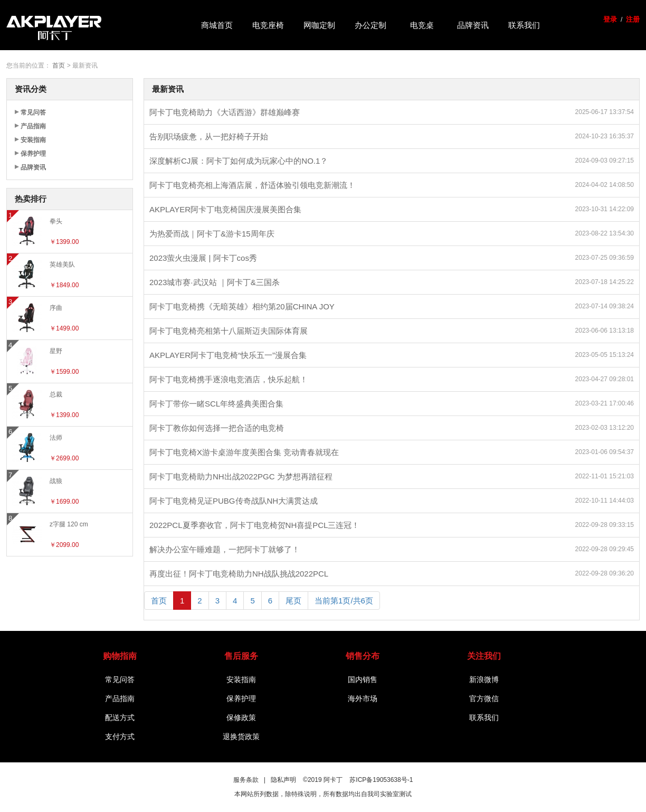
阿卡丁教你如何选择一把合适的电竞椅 (217, 428)
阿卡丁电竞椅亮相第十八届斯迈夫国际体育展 (229, 331)
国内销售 (363, 679)
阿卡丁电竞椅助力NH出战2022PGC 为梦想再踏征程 (241, 476)
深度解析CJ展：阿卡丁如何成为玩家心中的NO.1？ (239, 161)
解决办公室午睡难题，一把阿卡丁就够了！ (225, 549)
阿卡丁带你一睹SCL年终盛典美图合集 (216, 404)
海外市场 (363, 698)
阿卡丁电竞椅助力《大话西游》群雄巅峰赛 (225, 112)
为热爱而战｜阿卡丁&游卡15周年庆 (212, 234)
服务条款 (246, 780)
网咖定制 (319, 25)
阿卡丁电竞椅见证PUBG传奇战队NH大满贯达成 (234, 501)
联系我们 (524, 25)
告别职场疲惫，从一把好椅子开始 (209, 136)
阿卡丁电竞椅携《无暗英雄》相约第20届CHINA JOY (242, 306)
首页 (59, 65)
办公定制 (370, 25)
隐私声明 (283, 780)
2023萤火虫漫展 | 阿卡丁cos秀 (203, 258)
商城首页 (217, 25)
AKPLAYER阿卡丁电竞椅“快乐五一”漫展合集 (228, 355)
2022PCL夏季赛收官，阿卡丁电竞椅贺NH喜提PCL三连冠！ (254, 525)
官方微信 (484, 698)
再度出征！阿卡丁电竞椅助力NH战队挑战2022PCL (239, 574)
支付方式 (120, 737)
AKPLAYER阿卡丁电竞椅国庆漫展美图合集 (225, 209)
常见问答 (33, 112)
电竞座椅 (268, 25)
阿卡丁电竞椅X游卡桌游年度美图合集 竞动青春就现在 (244, 452)
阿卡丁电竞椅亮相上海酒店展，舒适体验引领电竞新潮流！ (252, 185)
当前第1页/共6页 (344, 601)
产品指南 (33, 126)
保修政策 (241, 717)
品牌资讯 (473, 25)
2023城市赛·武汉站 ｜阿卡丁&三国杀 (215, 282)
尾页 (293, 601)
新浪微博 (484, 679)
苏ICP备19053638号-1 (381, 780)
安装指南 (33, 140)
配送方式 (120, 717)
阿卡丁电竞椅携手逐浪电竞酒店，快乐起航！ (229, 379)
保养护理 (33, 154)
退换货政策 (241, 737)
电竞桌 (422, 25)
